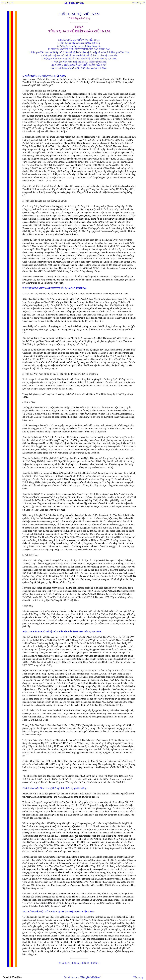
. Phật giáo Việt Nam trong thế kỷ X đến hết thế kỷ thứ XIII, (71, 59)
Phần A (75, 963)
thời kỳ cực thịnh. (109, 59)
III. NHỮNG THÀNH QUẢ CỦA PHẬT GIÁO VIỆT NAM (79, 65)
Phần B (85, 963)
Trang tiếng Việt (139, 3)
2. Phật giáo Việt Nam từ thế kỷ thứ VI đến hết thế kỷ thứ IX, (70, 55)
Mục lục (64, 963)
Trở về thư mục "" (82, 977)
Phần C (95, 963)
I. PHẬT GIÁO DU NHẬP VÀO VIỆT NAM (79, 40)
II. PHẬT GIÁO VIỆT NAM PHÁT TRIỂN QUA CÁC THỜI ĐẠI (79, 49)
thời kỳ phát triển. (109, 55)
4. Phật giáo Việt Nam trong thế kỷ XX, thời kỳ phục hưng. (79, 62)
